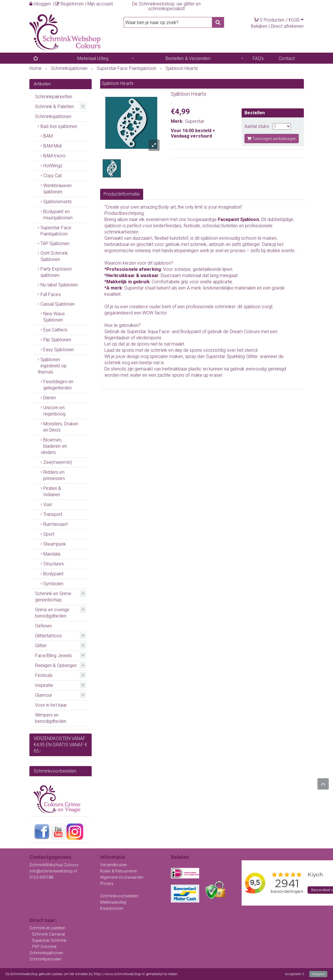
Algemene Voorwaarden (122, 877)
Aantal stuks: (257, 126)
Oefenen (44, 626)
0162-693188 (41, 877)
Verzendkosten (114, 865)
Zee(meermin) (58, 462)
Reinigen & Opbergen (56, 665)
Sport (49, 534)
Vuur (48, 504)
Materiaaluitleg (113, 902)
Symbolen (53, 584)
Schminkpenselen (46, 959)
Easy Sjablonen (59, 350)
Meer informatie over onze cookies (204, 974)
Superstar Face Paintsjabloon (56, 231)
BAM (48, 136)
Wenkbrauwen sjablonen (57, 189)
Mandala (52, 554)
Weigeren (318, 974)
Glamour (44, 695)
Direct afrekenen (287, 26)
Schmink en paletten (48, 928)
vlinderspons (149, 338)
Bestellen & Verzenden (188, 58)
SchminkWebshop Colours (54, 865)
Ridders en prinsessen (54, 475)
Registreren (69, 4)
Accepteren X (295, 974)
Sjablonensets (57, 202)
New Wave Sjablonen (54, 317)
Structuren (54, 564)
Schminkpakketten (54, 97)
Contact (287, 58)
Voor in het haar (51, 705)
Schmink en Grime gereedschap (53, 597)
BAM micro (54, 156)
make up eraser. (207, 375)
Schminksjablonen (53, 116)
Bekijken (259, 26)
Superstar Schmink (49, 940)
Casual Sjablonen (58, 304)
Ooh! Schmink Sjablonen (54, 256)
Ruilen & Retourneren (119, 871)
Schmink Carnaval (49, 934)
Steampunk (55, 544)
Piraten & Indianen (52, 491)
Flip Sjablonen (57, 340)
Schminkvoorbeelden (119, 896)
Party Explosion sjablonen (56, 272)
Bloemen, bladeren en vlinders (54, 446)
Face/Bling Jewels (54, 656)
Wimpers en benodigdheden (51, 718)
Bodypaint (53, 574)
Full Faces (51, 294)
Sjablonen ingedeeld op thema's (52, 366)
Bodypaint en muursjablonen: (58, 215)
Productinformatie (122, 194)
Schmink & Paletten (55, 107)
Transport (53, 514)
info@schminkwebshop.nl (53, 871)
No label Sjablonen (59, 285)
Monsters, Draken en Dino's (61, 427)
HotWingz (53, 166)
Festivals (44, 675)
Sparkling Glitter (242, 356)
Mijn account (100, 4)
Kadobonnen (112, 908)
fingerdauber (117, 338)
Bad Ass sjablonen (59, 126)
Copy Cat (53, 176)
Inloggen (40, 4)
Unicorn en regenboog (54, 411)
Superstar (195, 121)
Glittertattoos (48, 636)
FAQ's (258, 58)
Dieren (50, 398)
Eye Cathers (55, 330)
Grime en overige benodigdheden (52, 613)
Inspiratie (44, 685)
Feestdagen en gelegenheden (58, 385)
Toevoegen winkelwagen (272, 139)
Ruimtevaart (55, 524)
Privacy (107, 883)
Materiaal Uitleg (93, 58)
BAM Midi (53, 146)
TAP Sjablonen (55, 244)
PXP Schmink (44, 947)
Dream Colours (245, 332)
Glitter (41, 646)
